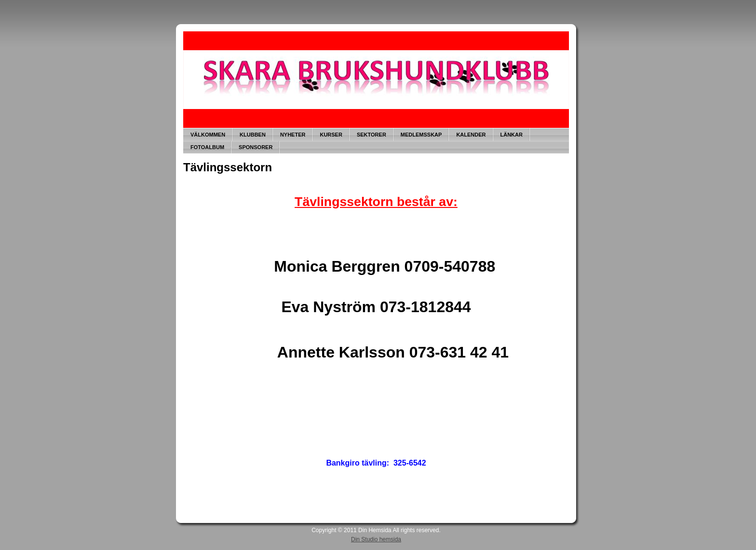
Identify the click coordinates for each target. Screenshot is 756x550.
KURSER (331, 135)
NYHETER (293, 135)
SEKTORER (371, 135)
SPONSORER (256, 147)
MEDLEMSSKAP (421, 135)
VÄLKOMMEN (208, 135)
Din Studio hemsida (376, 539)
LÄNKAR (512, 135)
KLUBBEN (253, 135)
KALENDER (471, 135)
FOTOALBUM (207, 147)
